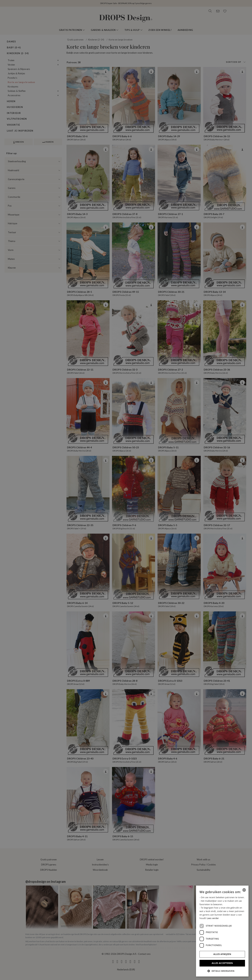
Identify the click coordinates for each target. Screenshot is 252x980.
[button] (222, 971)
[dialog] (222, 931)
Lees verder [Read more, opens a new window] (213, 918)
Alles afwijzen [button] (222, 954)
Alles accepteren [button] (222, 963)
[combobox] (244, 890)
